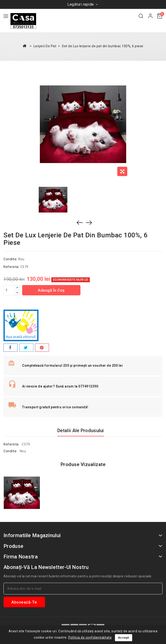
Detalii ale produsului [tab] (81, 431)
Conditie (10, 451)
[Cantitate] (9, 290)
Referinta (11, 444)
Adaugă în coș (51, 290)
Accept (124, 638)
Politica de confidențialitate (90, 637)
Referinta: (11, 267)
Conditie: (10, 259)
